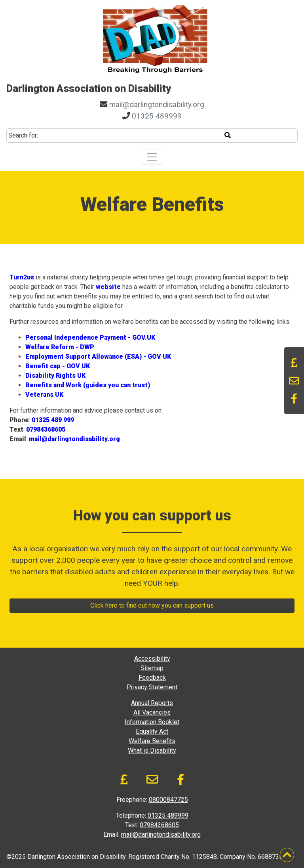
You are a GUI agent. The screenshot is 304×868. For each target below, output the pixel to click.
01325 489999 (157, 116)
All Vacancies (152, 712)
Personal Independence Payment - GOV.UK (90, 337)
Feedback (152, 678)
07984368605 (46, 429)
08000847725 (168, 800)
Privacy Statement (152, 687)
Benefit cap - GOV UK (58, 366)
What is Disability (152, 750)
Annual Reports (152, 703)
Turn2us (22, 277)
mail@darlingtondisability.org (157, 104)
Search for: (23, 135)
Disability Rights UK (55, 376)
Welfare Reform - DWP (60, 347)
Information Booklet (152, 722)
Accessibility (152, 659)
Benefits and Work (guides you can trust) (88, 385)
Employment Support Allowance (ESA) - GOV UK (98, 357)
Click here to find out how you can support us (152, 605)
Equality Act (152, 731)
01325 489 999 (53, 420)
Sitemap (152, 668)
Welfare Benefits (152, 741)
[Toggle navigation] (152, 157)
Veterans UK (44, 395)
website (108, 287)
